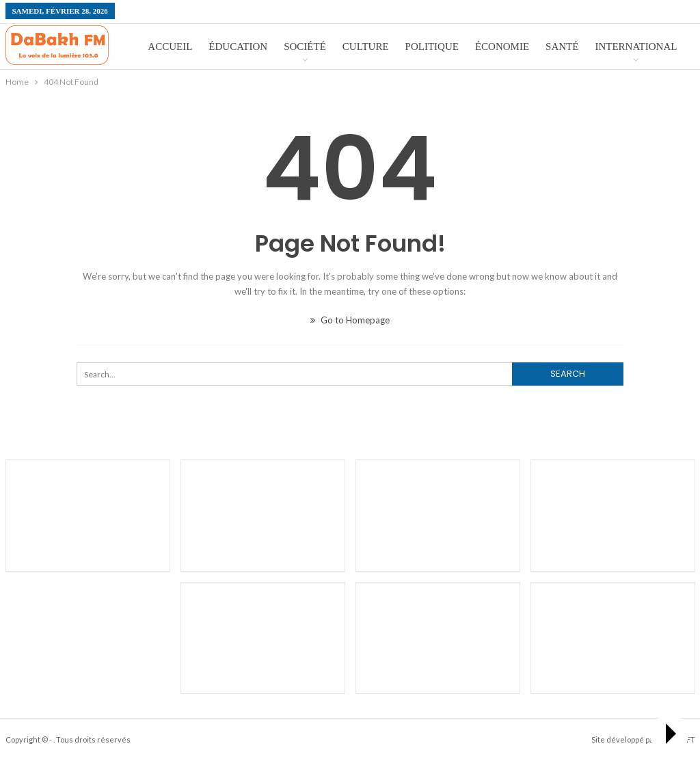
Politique (432, 46)
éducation (238, 46)
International (636, 46)
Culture (366, 46)
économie (502, 46)
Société (305, 46)
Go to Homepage (350, 320)
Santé (562, 46)
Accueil (170, 46)
